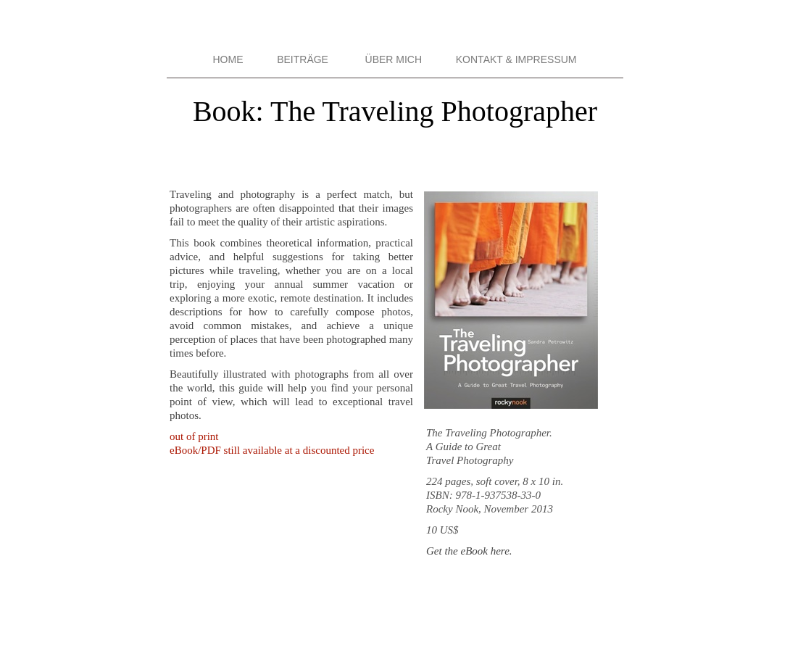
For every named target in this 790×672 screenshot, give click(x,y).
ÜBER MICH (394, 59)
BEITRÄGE (303, 59)
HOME (228, 59)
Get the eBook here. (469, 551)
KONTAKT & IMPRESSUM (516, 59)
